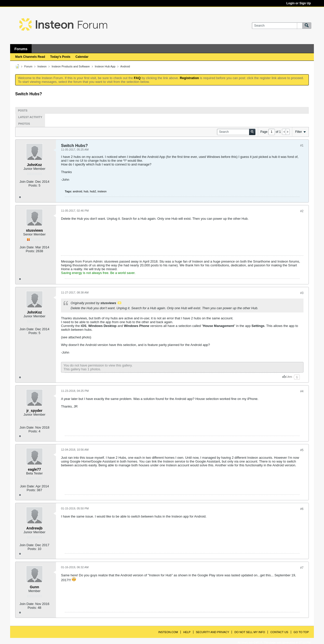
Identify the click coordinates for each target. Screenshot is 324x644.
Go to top (301, 632)
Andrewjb (34, 528)
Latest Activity (30, 117)
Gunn (35, 587)
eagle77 (34, 469)
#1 (302, 145)
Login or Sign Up (299, 3)
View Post (119, 303)
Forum (28, 66)
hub (86, 191)
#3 (302, 293)
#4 (302, 391)
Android (125, 66)
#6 (302, 509)
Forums (21, 49)
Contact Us (279, 632)
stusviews (35, 230)
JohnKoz (34, 165)
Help (187, 632)
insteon (102, 191)
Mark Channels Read (30, 57)
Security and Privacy (213, 632)
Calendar (82, 57)
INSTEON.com (168, 632)
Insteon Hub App (105, 66)
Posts (23, 111)
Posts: (33, 185)
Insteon (42, 66)
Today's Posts (60, 57)
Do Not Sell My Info (250, 632)
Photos (24, 124)
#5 (302, 450)
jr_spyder (34, 411)
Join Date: (27, 182)
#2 (302, 211)
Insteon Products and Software (71, 66)
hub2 (93, 191)
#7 (302, 568)
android (78, 191)
